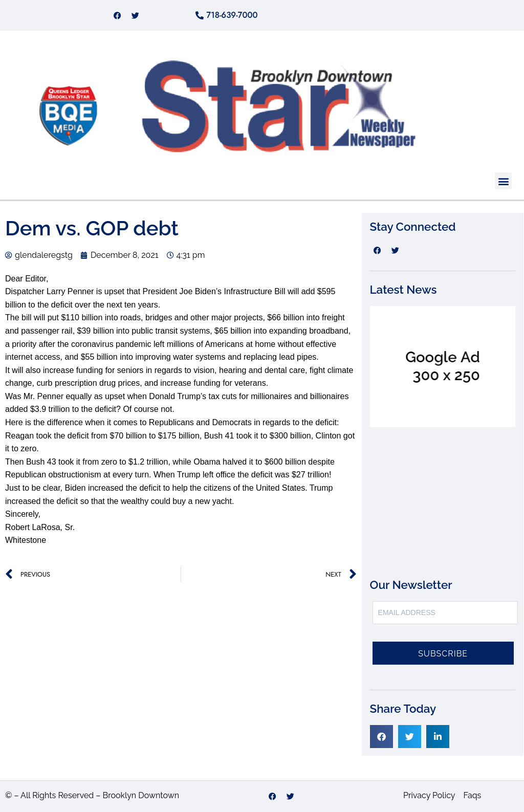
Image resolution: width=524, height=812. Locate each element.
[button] (503, 181)
